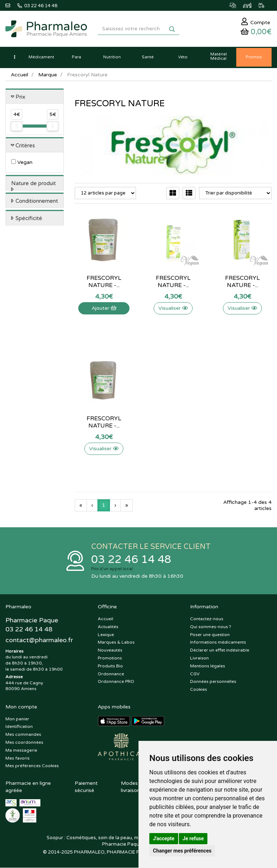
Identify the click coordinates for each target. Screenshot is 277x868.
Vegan (22, 163)
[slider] (17, 126)
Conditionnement (37, 201)
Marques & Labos (116, 643)
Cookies (199, 690)
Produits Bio (110, 666)
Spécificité (29, 219)
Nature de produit (34, 184)
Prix (20, 97)
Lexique (106, 635)
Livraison (199, 658)
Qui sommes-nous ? (211, 627)
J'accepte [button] (164, 838)
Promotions (110, 658)
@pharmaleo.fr (39, 640)
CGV (195, 674)
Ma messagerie (21, 750)
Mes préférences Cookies (32, 766)
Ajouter (104, 308)
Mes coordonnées (24, 742)
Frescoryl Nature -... (104, 282)
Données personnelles (213, 682)
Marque (48, 75)
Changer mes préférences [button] (182, 851)
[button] (14, 58)
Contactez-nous (207, 619)
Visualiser (173, 308)
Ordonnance (111, 674)
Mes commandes (23, 735)
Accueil (19, 75)
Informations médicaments (218, 643)
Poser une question (210, 635)
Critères (25, 146)
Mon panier (17, 719)
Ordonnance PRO (116, 682)
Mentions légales (208, 666)
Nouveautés (110, 650)
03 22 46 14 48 (131, 560)
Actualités (108, 627)
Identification (19, 727)
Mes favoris (17, 758)
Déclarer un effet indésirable (220, 650)
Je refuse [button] (193, 838)
